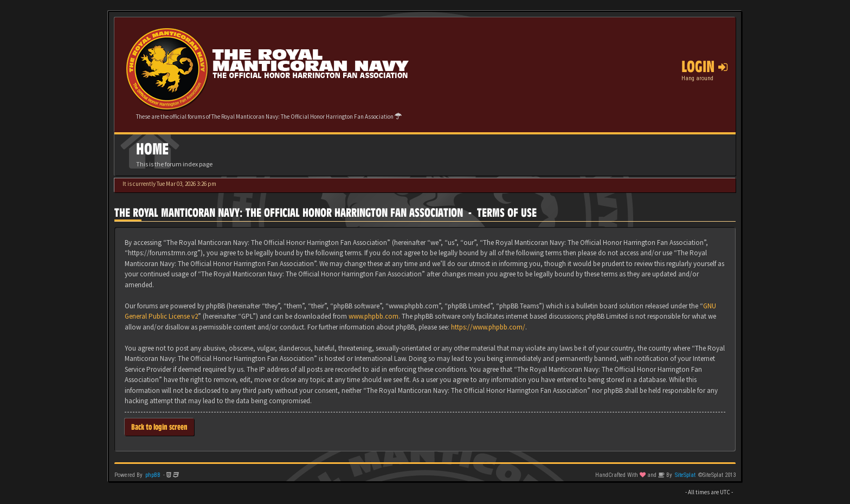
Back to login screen (159, 427)
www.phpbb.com (374, 316)
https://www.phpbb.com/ (488, 327)
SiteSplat (685, 475)
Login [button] (704, 67)
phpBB (153, 475)
